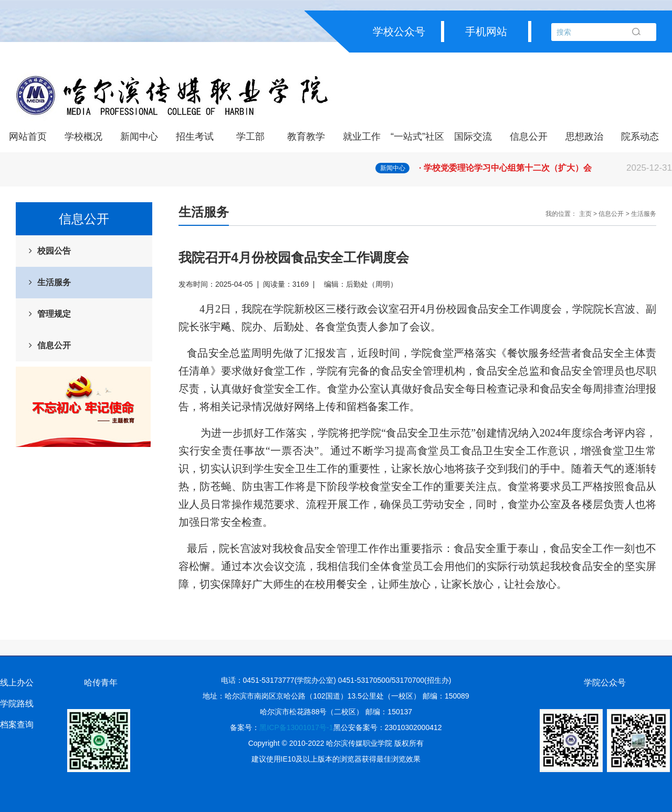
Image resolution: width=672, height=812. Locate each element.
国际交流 (473, 137)
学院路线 (17, 704)
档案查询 (17, 725)
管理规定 (54, 314)
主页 (585, 214)
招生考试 (195, 137)
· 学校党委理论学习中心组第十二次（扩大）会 (545, 168)
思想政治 (584, 137)
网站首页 (28, 137)
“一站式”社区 (417, 137)
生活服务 (54, 282)
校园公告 (54, 251)
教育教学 (306, 137)
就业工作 (362, 137)
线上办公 (17, 683)
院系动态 (640, 137)
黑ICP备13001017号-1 (296, 727)
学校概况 (83, 137)
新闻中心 (139, 137)
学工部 (250, 137)
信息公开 (529, 137)
